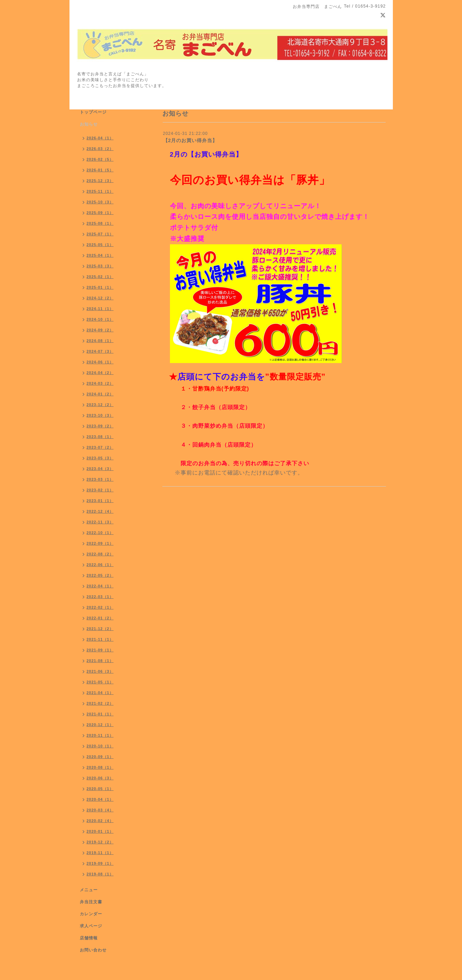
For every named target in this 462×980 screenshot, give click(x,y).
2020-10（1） (100, 746)
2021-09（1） (100, 650)
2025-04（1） (100, 255)
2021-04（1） (100, 693)
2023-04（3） (100, 469)
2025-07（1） (100, 234)
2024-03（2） (100, 383)
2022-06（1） (100, 565)
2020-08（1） (100, 767)
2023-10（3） (100, 415)
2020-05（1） (100, 789)
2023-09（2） (100, 426)
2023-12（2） (100, 405)
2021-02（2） (100, 703)
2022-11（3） (100, 522)
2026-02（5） (100, 159)
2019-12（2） (100, 842)
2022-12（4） (100, 511)
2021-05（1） (100, 682)
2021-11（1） (100, 639)
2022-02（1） (100, 607)
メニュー (89, 890)
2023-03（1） (100, 479)
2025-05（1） (100, 245)
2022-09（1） (100, 543)
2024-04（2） (100, 373)
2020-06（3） (100, 778)
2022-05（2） (100, 575)
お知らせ (89, 124)
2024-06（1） (100, 362)
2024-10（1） (100, 319)
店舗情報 (89, 938)
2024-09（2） (100, 330)
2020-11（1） (100, 735)
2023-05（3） (100, 458)
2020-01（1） (100, 831)
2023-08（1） (100, 437)
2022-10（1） (100, 533)
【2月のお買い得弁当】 (190, 140)
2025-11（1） (100, 191)
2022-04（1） (100, 586)
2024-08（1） (100, 341)
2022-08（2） (100, 554)
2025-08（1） (100, 223)
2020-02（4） (100, 821)
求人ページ (91, 926)
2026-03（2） (100, 149)
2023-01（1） (100, 501)
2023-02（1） (100, 490)
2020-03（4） (100, 810)
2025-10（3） (100, 202)
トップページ (93, 112)
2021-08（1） (100, 661)
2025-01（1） (100, 287)
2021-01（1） (100, 714)
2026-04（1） (100, 138)
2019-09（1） (100, 863)
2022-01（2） (100, 618)
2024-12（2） (100, 298)
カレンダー (91, 914)
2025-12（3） (100, 181)
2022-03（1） (100, 597)
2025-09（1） (100, 213)
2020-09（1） (100, 757)
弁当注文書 (91, 902)
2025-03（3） (100, 266)
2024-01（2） (100, 394)
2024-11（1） (100, 309)
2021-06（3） (100, 671)
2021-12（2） (100, 629)
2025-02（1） (100, 277)
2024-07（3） (100, 351)
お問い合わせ (93, 950)
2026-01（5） (100, 170)
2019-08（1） (100, 874)
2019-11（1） (100, 853)
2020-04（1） (100, 799)
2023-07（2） (100, 447)
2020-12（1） (100, 725)
